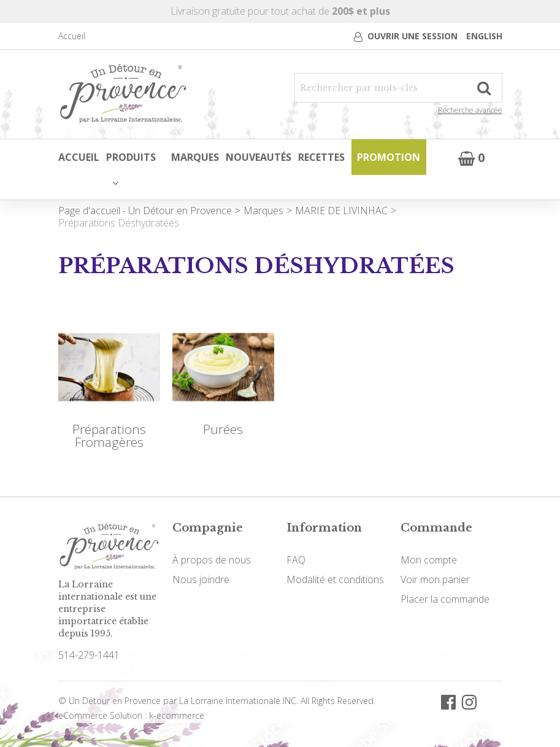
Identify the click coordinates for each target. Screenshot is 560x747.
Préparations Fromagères (109, 435)
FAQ (296, 559)
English (484, 36)
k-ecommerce (177, 715)
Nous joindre (201, 579)
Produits (130, 169)
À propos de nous (212, 559)
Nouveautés (259, 157)
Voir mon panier (435, 579)
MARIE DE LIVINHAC (341, 210)
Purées (223, 429)
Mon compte (429, 559)
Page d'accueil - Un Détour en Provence (145, 210)
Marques (196, 157)
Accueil (72, 36)
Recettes (321, 157)
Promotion (389, 157)
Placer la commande (445, 598)
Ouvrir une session (412, 36)
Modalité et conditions (335, 579)
